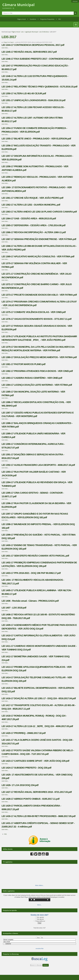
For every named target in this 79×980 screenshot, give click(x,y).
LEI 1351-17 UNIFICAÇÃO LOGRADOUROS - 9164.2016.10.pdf (33, 100)
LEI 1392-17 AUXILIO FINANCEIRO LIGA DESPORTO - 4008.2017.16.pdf (38, 465)
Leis (22, 32)
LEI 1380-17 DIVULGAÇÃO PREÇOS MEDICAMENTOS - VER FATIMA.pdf (39, 357)
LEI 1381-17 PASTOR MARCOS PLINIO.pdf (24, 364)
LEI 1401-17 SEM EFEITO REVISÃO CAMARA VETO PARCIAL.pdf (35, 556)
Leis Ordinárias (44, 32)
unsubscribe (39, 948)
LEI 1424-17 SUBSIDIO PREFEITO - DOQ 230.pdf (26, 768)
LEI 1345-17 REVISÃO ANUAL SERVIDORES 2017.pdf (29, 52)
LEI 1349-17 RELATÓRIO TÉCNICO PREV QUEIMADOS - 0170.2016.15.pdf (39, 87)
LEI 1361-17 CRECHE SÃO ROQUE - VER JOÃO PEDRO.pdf (32, 198)
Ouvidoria (33, 19)
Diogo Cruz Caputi (9, 42)
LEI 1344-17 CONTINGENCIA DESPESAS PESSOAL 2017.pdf (33, 45)
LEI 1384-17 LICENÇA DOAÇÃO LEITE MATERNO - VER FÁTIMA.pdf (37, 385)
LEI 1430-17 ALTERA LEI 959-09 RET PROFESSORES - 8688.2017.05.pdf (39, 816)
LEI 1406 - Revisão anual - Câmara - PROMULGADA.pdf (30, 601)
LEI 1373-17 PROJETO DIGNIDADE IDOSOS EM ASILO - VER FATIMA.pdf (39, 295)
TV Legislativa (8, 862)
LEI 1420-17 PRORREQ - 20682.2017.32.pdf (24, 733)
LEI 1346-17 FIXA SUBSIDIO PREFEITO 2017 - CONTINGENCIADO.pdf (37, 59)
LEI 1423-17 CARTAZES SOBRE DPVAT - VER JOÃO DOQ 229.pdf (35, 761)
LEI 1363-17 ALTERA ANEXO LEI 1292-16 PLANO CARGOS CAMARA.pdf (39, 212)
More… (39, 905)
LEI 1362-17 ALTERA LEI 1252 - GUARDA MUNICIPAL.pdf (31, 205)
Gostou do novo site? (39, 915)
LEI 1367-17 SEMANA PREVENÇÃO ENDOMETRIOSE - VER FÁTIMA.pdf (39, 239)
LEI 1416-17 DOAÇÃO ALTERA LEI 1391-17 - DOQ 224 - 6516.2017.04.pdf (39, 698)
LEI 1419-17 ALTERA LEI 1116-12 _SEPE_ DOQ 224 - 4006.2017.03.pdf (37, 726)
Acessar (75, 1)
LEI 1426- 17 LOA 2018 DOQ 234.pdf (20, 785)
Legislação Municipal (31, 32)
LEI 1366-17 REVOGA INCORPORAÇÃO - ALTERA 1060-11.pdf (34, 232)
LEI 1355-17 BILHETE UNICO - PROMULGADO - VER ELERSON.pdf (36, 139)
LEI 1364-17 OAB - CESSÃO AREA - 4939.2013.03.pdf (29, 218)
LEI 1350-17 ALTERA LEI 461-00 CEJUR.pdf (24, 93)
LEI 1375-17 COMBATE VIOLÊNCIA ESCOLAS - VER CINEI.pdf (34, 312)
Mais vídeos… (39, 885)
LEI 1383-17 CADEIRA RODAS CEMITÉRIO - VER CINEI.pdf (32, 378)
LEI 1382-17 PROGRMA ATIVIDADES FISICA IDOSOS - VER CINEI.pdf (37, 371)
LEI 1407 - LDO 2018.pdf (14, 608)
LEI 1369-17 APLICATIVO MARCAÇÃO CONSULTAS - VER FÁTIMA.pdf (38, 256)
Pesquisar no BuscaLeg (11, 954)
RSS (60, 19)
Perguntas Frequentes (47, 19)
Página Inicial (22, 19)
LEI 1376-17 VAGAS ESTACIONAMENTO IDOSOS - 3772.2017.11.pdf (37, 319)
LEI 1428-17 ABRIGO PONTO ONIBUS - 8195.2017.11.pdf (31, 799)
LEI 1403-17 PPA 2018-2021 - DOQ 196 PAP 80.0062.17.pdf (31, 573)
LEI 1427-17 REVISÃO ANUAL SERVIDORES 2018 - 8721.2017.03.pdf (37, 792)
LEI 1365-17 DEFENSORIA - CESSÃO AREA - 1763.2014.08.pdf (33, 225)
